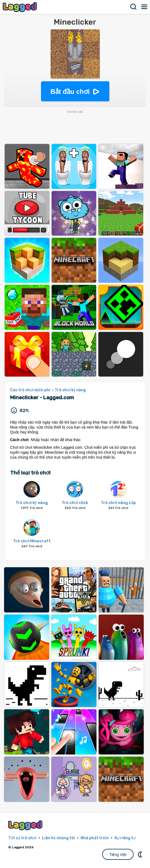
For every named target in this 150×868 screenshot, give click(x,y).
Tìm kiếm (134, 7)
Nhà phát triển (95, 838)
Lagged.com (26, 825)
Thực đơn (145, 7)
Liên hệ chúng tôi (58, 838)
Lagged (20, 7)
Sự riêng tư (125, 838)
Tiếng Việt (118, 855)
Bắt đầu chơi (70, 92)
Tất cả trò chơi (22, 838)
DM (140, 854)
